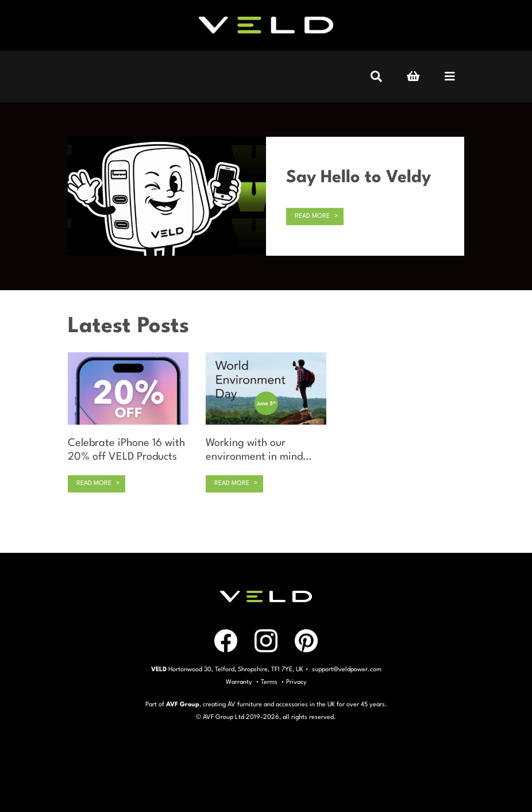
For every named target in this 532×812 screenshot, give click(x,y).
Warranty (239, 682)
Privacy (296, 682)
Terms (269, 682)
